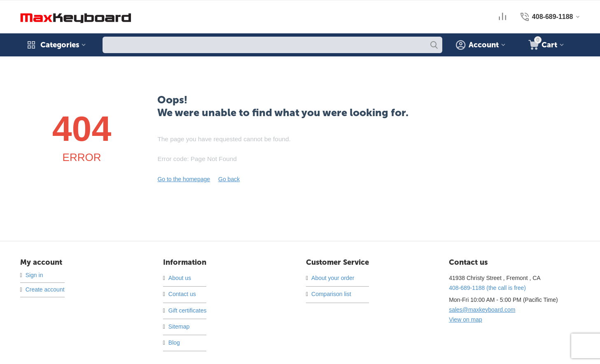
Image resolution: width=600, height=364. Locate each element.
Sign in (34, 275)
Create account (45, 289)
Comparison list (331, 294)
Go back (229, 179)
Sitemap (179, 327)
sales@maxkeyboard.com (482, 310)
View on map (466, 320)
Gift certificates (188, 310)
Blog (174, 343)
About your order (333, 278)
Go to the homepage (184, 179)
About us (180, 278)
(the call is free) (487, 288)
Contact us (182, 294)
